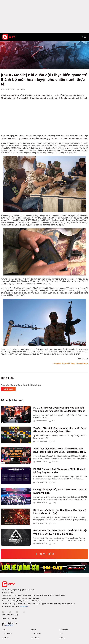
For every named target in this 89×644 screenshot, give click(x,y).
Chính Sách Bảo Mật (10, 619)
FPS (61, 634)
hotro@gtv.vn (24, 607)
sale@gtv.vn (10, 625)
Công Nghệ (64, 629)
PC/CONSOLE (7, 634)
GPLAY (33, 629)
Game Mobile (36, 634)
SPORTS (5, 638)
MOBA (62, 638)
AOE (4, 629)
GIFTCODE (35, 638)
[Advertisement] (44, 16)
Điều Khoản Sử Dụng (10, 615)
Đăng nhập (8, 389)
